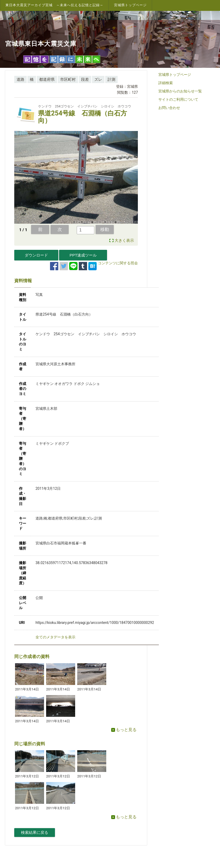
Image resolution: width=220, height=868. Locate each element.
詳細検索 (166, 83)
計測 (111, 79)
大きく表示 (124, 240)
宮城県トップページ (130, 5)
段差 (85, 79)
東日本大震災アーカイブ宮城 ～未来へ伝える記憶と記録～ (54, 5)
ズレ (98, 79)
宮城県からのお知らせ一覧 (180, 91)
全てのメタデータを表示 (55, 637)
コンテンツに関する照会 (118, 263)
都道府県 (47, 79)
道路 (20, 79)
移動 (105, 229)
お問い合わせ (169, 108)
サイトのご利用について (178, 99)
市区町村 (68, 79)
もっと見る (124, 730)
